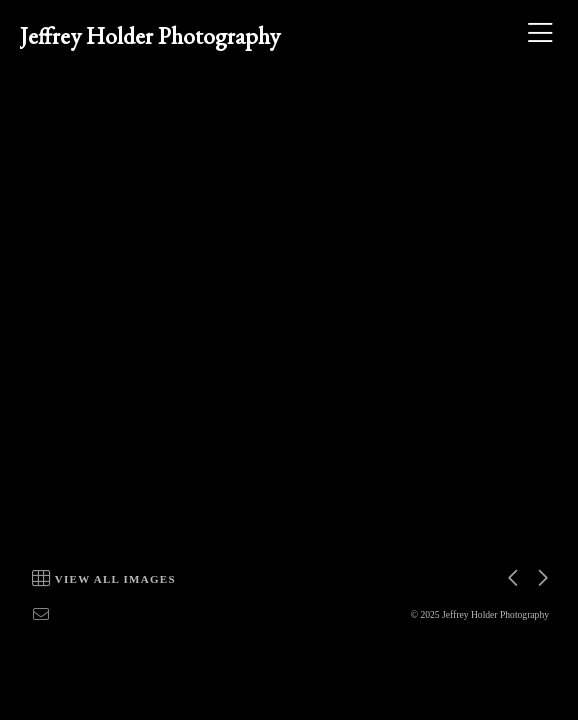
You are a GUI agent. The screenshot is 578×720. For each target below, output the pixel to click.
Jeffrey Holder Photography (150, 35)
